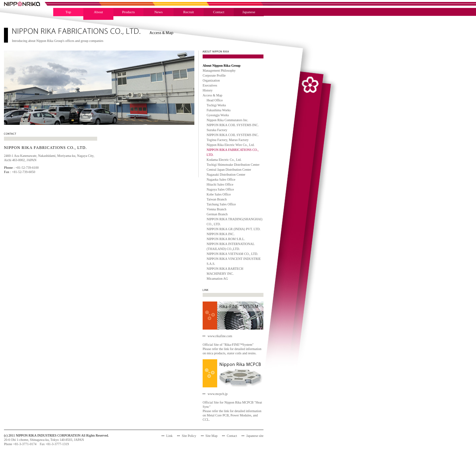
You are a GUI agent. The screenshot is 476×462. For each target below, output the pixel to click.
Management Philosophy (219, 71)
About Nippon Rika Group (222, 66)
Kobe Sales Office (219, 194)
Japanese (249, 12)
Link (169, 436)
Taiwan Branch (217, 199)
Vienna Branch (217, 209)
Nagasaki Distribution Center (226, 175)
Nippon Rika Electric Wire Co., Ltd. (231, 145)
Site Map (212, 436)
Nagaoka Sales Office (221, 179)
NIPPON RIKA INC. (221, 234)
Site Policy (189, 436)
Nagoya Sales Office (220, 189)
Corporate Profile (214, 75)
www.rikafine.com (220, 336)
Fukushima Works (219, 110)
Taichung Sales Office (221, 204)
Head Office (215, 100)
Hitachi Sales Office (220, 184)
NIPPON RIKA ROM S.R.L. (226, 239)
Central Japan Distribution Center (229, 170)
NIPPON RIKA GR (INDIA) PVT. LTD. (234, 229)
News (159, 12)
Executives (210, 85)
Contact (218, 12)
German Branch (217, 214)
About (99, 12)
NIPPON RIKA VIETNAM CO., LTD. (232, 254)
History (208, 90)
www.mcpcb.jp (218, 394)
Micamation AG (217, 279)
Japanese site (255, 436)
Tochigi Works (216, 105)
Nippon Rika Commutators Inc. (227, 120)
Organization (211, 80)
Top (68, 12)
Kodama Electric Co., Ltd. (224, 160)
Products (128, 12)
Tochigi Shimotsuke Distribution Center (233, 165)
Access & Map (212, 95)
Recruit (188, 12)
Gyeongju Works (218, 115)
